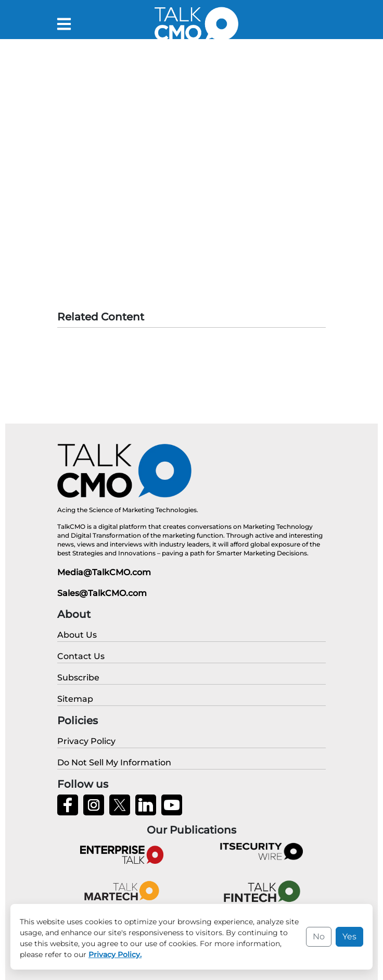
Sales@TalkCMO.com (102, 593)
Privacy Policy (271, 965)
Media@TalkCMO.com (104, 572)
